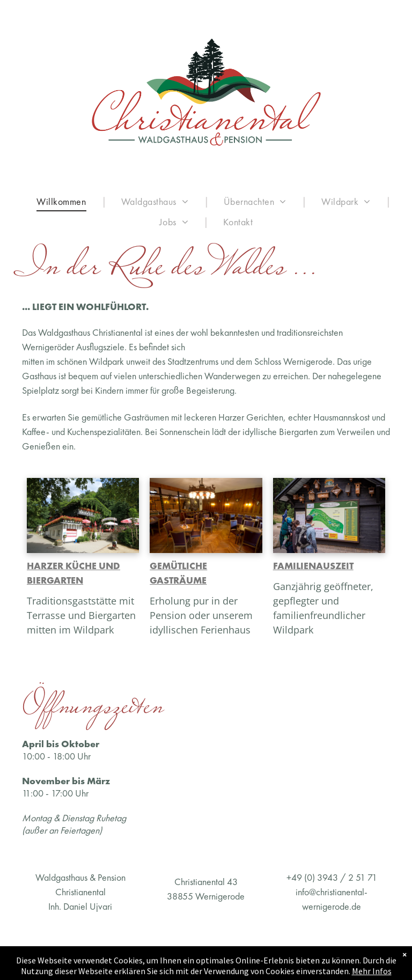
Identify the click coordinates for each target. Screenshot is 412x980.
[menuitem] (64, 201)
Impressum (41, 954)
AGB (156, 954)
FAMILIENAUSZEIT (313, 566)
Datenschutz (295, 954)
